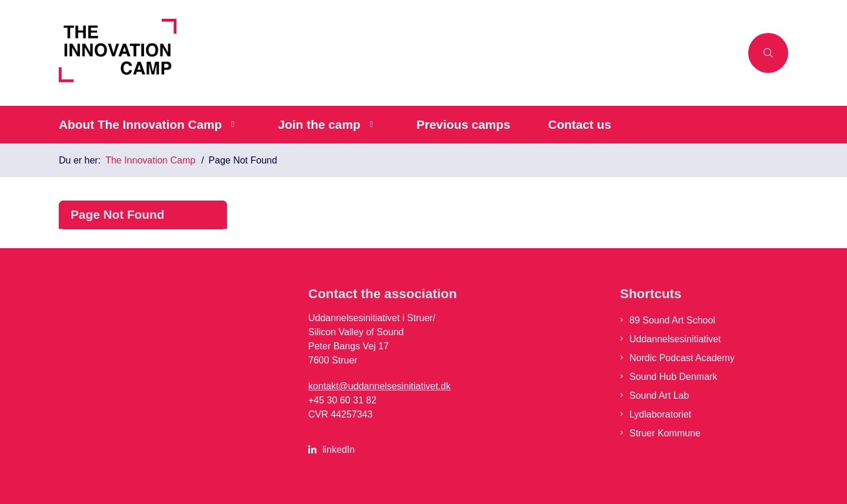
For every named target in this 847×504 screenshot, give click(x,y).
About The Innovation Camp (140, 124)
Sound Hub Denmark (673, 377)
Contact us (580, 124)
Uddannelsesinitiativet (675, 339)
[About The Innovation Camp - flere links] (231, 124)
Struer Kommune (665, 433)
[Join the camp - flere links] (370, 124)
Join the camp (319, 124)
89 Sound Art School (672, 320)
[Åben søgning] (768, 53)
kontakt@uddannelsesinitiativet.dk (379, 386)
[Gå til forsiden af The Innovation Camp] (400, 53)
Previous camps (463, 124)
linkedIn (339, 450)
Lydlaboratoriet (660, 414)
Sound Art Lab (659, 395)
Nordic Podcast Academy (682, 358)
